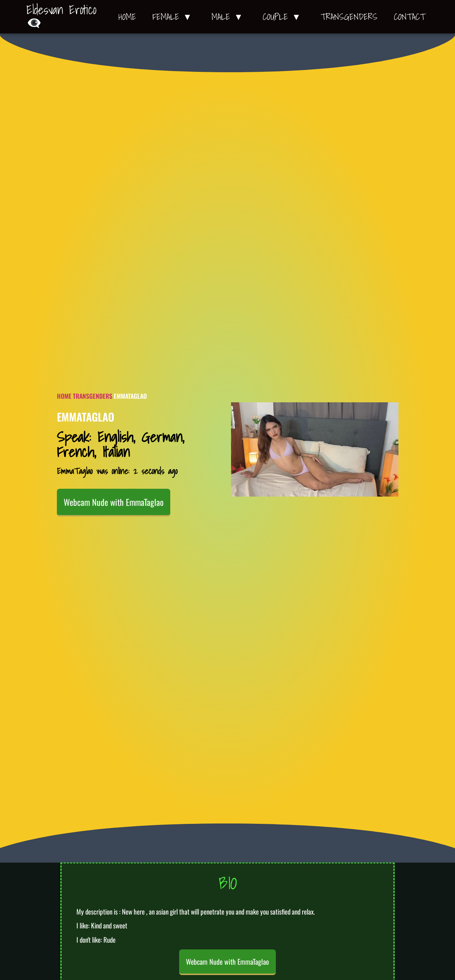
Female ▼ (174, 17)
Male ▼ (229, 17)
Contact (409, 17)
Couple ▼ (283, 17)
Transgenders (349, 17)
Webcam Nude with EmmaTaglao (114, 502)
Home (127, 17)
